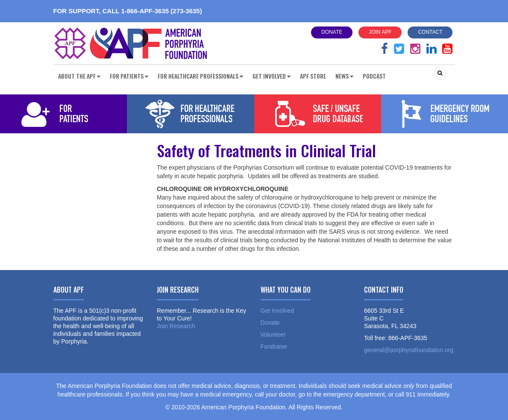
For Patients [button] (129, 76)
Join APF (380, 32)
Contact (430, 32)
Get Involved (277, 311)
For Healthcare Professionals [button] (200, 76)
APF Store (313, 76)
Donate (332, 32)
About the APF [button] (79, 76)
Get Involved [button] (272, 76)
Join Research (176, 326)
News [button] (344, 76)
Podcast (374, 76)
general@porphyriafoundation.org (409, 350)
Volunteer (273, 335)
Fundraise (274, 347)
